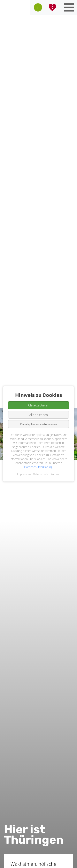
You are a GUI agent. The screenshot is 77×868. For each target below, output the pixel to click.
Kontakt (55, 474)
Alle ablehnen (39, 415)
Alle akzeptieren (38, 405)
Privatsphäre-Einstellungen (38, 424)
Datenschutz (41, 474)
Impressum (24, 474)
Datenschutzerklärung (38, 467)
